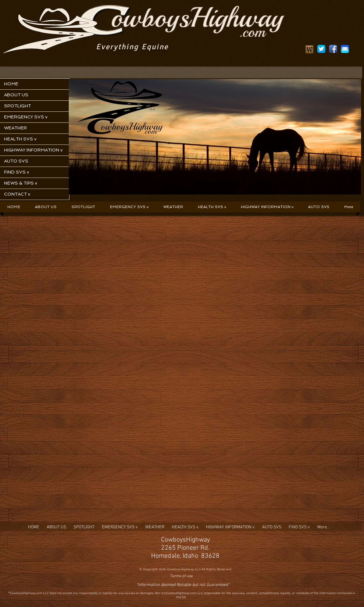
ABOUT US (16, 95)
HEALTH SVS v (20, 139)
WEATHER (15, 128)
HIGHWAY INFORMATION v (33, 150)
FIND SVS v (17, 172)
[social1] (333, 49)
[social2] (321, 49)
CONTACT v (17, 194)
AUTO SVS (16, 161)
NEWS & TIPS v (21, 183)
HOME (11, 84)
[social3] (345, 49)
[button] (129, 207)
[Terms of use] (182, 576)
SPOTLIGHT (17, 106)
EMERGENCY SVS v (26, 117)
